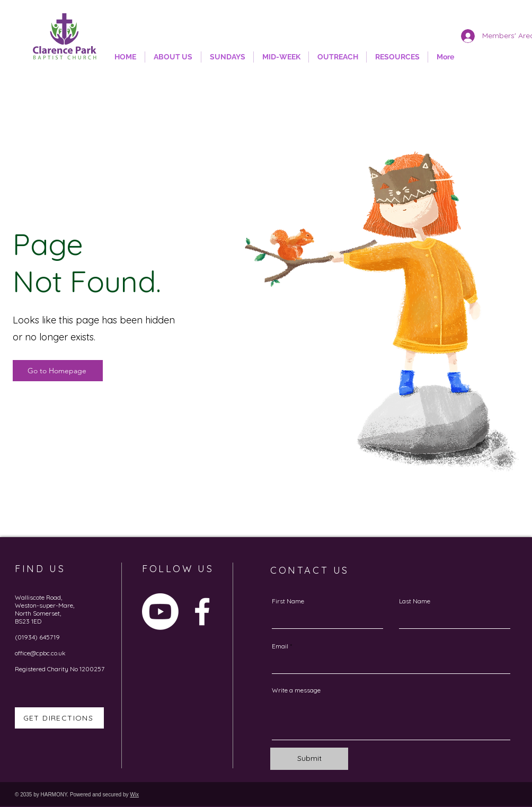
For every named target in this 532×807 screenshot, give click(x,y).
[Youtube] (160, 612)
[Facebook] (202, 612)
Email (280, 646)
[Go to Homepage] (58, 371)
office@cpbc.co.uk (40, 653)
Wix (134, 795)
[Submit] (309, 759)
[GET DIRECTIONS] (59, 718)
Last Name (415, 601)
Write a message (296, 690)
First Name (288, 601)
